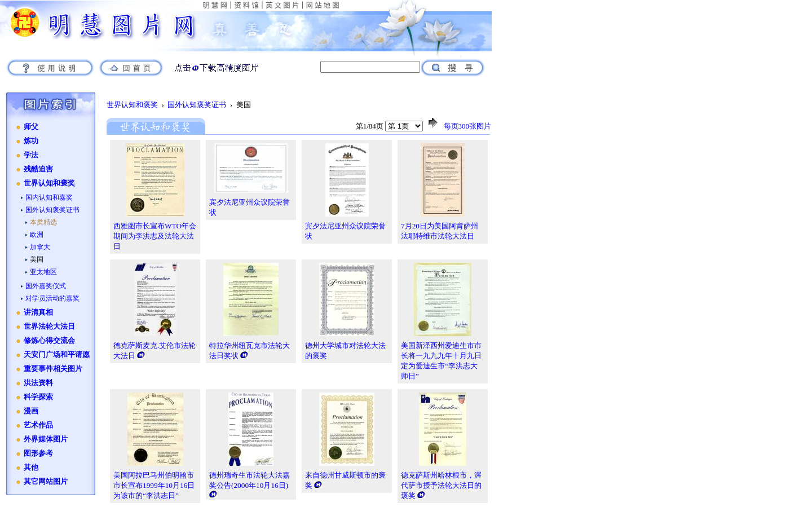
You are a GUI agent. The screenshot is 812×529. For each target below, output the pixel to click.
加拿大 (40, 247)
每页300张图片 (468, 126)
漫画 (31, 411)
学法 (31, 155)
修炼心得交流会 (49, 341)
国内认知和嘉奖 (49, 197)
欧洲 (37, 235)
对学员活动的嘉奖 (52, 298)
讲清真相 (38, 312)
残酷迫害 (38, 169)
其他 (31, 468)
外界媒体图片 (46, 439)
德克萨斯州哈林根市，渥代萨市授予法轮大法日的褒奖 (441, 485)
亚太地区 (43, 272)
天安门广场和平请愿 (57, 355)
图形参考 (38, 453)
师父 (31, 127)
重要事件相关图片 (53, 369)
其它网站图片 (46, 482)
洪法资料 (38, 383)
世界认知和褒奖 (49, 183)
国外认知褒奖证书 (52, 210)
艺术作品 (38, 425)
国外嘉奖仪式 (46, 286)
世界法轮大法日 (49, 327)
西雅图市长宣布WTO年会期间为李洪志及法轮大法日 (155, 236)
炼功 (31, 141)
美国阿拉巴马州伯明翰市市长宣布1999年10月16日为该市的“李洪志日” (154, 485)
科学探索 (38, 397)
